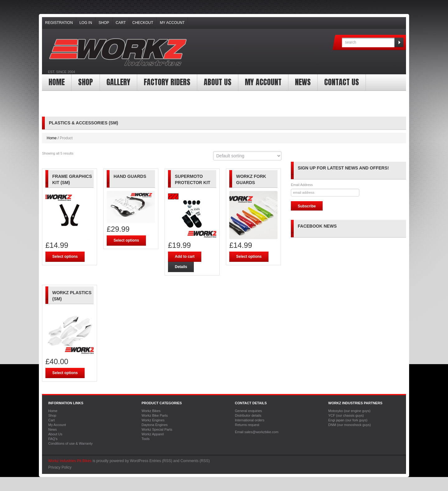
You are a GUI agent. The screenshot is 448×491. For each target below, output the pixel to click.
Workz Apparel (153, 434)
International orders (250, 420)
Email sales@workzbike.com (257, 432)
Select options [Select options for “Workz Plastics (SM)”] (65, 373)
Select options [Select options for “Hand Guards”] (126, 240)
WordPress (139, 461)
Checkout (143, 23)
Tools (146, 439)
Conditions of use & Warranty (70, 443)
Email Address (302, 185)
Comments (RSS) (195, 461)
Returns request (247, 425)
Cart (121, 23)
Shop (104, 23)
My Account (172, 23)
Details (181, 267)
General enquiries (248, 411)
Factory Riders (167, 82)
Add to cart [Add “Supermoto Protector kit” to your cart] (185, 257)
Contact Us (342, 82)
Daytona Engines (155, 425)
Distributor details (248, 415)
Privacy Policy (60, 467)
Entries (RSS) (161, 461)
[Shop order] (247, 156)
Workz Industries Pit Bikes (70, 461)
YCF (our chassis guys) (346, 415)
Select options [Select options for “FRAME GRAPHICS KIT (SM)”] (65, 257)
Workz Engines (153, 420)
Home (57, 82)
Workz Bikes (151, 411)
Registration (59, 23)
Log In (86, 23)
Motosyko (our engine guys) (349, 411)
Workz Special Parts (157, 429)
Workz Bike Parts (155, 415)
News (303, 82)
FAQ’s (53, 439)
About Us (218, 82)
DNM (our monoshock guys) (350, 425)
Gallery (118, 82)
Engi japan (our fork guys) (348, 420)
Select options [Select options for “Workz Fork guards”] (249, 257)
